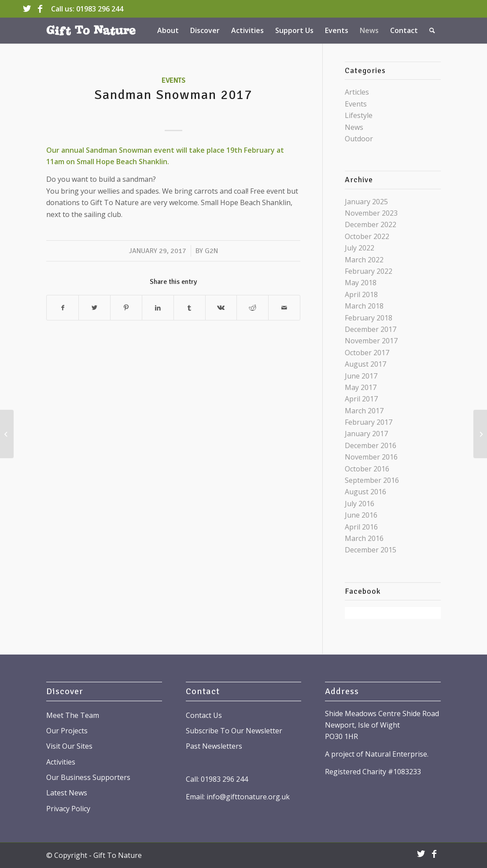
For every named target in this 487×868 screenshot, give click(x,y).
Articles (357, 92)
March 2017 (364, 411)
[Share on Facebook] (63, 308)
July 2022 (360, 248)
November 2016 (371, 457)
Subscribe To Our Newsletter (234, 731)
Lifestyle (359, 115)
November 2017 (371, 341)
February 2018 (369, 318)
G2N (211, 251)
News (354, 127)
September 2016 (372, 480)
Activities (61, 762)
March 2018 (364, 306)
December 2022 (371, 224)
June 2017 (361, 376)
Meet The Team (73, 715)
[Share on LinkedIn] (158, 308)
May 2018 (361, 283)
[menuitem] (168, 30)
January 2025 (366, 202)
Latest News (67, 793)
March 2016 (364, 538)
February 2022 (369, 271)
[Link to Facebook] (40, 9)
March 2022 (364, 260)
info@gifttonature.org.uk (248, 797)
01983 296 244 (100, 9)
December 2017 (371, 329)
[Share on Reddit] (253, 308)
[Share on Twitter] (94, 308)
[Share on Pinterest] (126, 308)
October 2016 (367, 469)
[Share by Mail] (284, 308)
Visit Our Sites (69, 746)
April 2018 (361, 294)
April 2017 (361, 399)
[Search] (432, 30)
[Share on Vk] (221, 308)
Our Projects (67, 731)
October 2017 (367, 353)
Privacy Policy (68, 809)
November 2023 (371, 213)
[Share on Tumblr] (190, 308)
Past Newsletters (214, 746)
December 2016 (371, 445)
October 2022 (367, 236)
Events (173, 81)
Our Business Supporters (88, 777)
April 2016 (361, 527)
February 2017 (369, 422)
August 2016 (365, 492)
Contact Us (204, 715)
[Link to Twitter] (27, 9)
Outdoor (359, 139)
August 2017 (365, 364)
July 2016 (360, 504)
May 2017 (361, 387)
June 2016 (361, 515)
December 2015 (371, 550)
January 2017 (366, 434)
